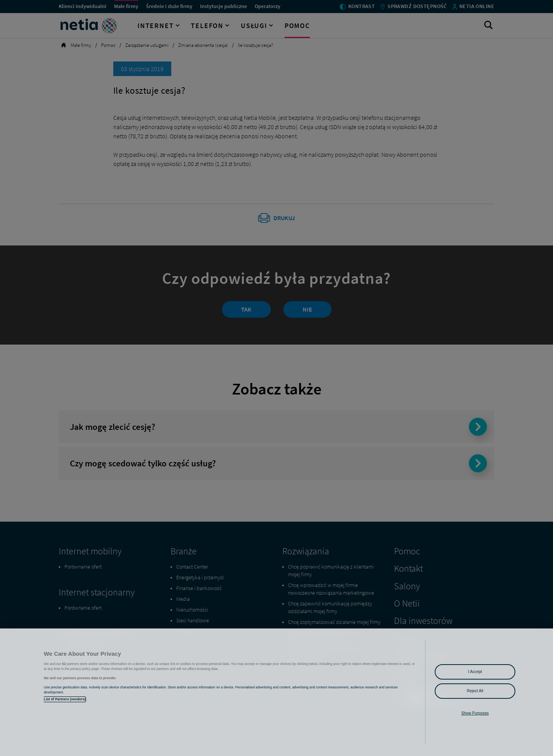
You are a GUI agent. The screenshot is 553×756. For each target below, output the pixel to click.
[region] (276, 692)
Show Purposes (475, 713)
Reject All (475, 691)
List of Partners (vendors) (65, 699)
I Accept (475, 672)
